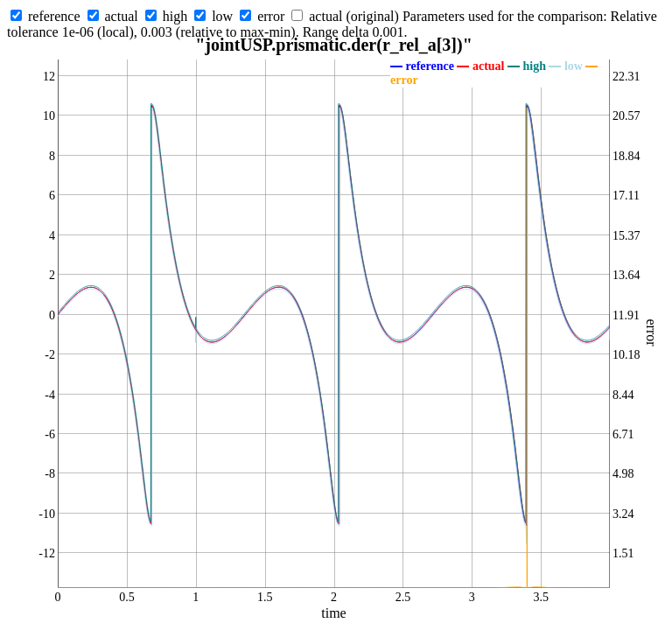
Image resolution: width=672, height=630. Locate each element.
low (222, 16)
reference (54, 16)
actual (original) (354, 16)
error (271, 16)
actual (122, 16)
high (175, 16)
